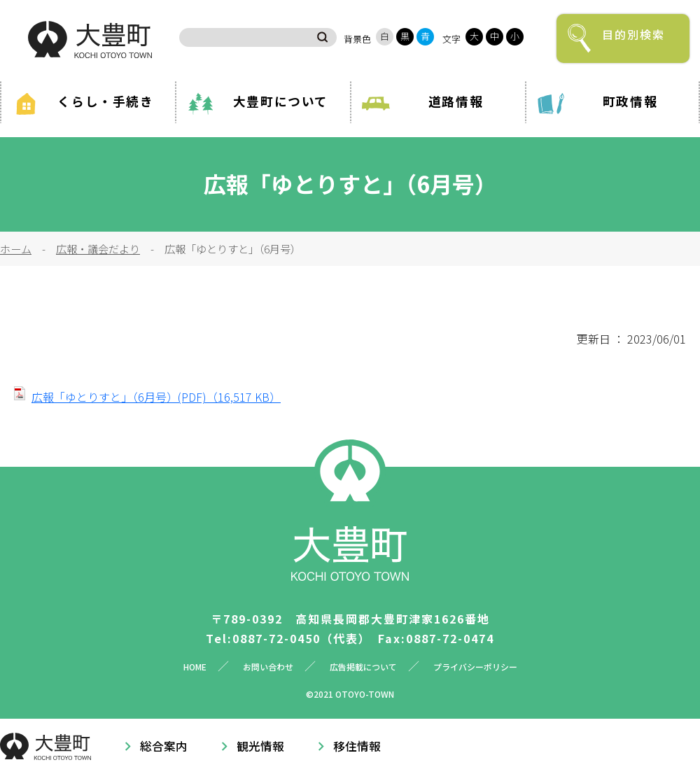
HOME (195, 667)
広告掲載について (363, 667)
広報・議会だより (98, 248)
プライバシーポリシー (475, 667)
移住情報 (357, 746)
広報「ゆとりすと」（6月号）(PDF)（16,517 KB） (156, 397)
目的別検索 (633, 34)
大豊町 (90, 40)
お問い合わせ (268, 667)
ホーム (16, 248)
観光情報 (260, 746)
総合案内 (164, 746)
